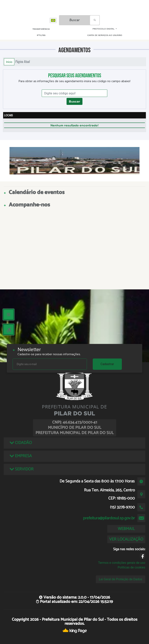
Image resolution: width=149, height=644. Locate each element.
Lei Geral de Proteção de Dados (121, 579)
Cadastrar (107, 364)
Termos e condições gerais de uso (122, 563)
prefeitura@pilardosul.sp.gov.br (109, 518)
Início (9, 62)
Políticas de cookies (132, 567)
